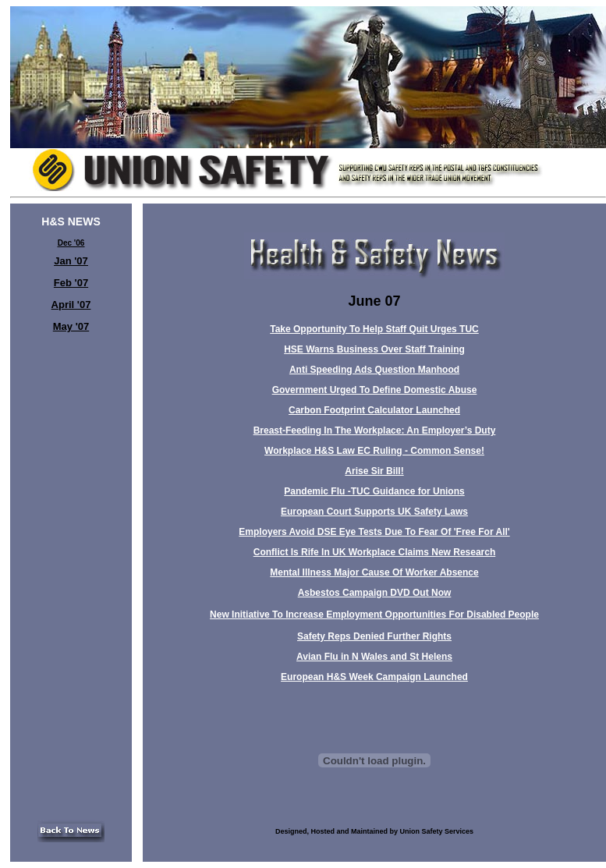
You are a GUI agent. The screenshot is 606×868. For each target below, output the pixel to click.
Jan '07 (71, 261)
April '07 (71, 305)
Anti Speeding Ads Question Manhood (374, 370)
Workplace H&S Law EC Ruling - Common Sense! (374, 451)
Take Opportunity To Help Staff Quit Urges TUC (374, 329)
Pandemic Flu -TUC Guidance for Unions (374, 491)
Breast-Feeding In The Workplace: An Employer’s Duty (375, 430)
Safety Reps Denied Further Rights (374, 636)
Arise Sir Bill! (374, 471)
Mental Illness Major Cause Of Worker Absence (374, 572)
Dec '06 (71, 243)
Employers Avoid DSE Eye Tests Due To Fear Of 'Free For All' (374, 532)
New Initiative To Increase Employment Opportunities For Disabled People (374, 615)
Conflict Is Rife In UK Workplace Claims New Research (375, 552)
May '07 (71, 326)
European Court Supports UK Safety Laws (374, 512)
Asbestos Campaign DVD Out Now (375, 593)
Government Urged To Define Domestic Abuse (375, 390)
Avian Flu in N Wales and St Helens (374, 657)
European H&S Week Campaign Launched (374, 677)
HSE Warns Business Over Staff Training (374, 349)
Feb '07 (71, 283)
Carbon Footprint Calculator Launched (374, 410)
